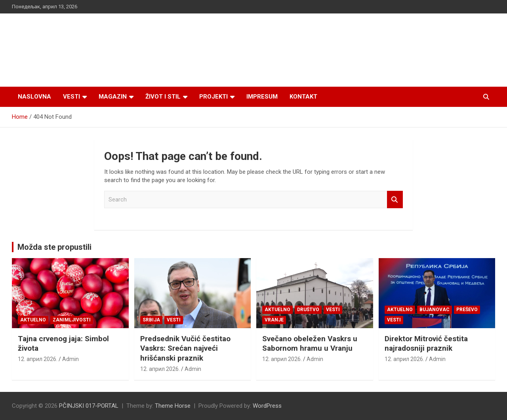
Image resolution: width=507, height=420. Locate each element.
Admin (71, 359)
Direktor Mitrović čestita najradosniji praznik (426, 344)
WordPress (267, 406)
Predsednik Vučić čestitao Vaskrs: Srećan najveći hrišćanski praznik (185, 348)
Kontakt (303, 97)
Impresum (262, 97)
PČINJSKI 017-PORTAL (89, 406)
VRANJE (274, 320)
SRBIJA (151, 320)
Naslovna (34, 97)
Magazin (113, 97)
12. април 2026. (38, 359)
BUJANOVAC (435, 310)
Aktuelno (33, 320)
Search (395, 200)
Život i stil (163, 97)
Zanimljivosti (72, 320)
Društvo (308, 310)
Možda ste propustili (54, 247)
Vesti (71, 97)
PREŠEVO (467, 310)
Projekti (213, 97)
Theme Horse (173, 406)
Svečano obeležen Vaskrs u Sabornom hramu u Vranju (310, 344)
